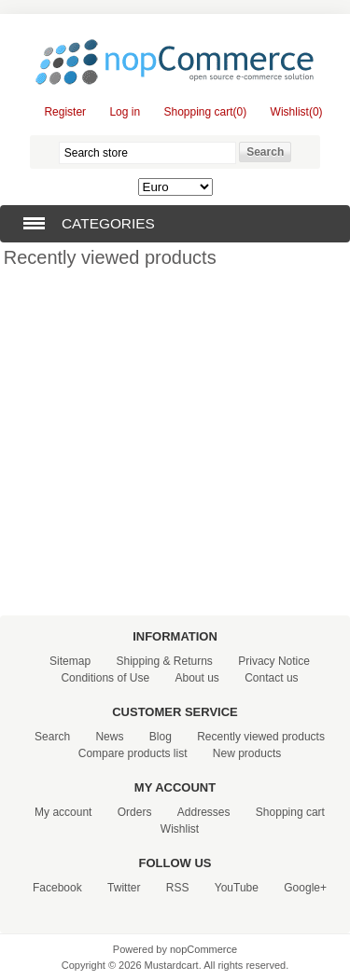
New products (247, 753)
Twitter (124, 888)
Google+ (305, 888)
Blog (161, 737)
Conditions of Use (105, 678)
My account (63, 812)
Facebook (57, 888)
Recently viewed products (261, 737)
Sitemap (70, 661)
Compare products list (133, 753)
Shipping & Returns (164, 661)
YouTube (237, 888)
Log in (125, 112)
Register (65, 112)
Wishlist (180, 829)
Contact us (271, 678)
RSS (178, 888)
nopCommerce (203, 949)
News (109, 737)
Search (52, 737)
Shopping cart (290, 812)
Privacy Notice (274, 661)
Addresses (204, 812)
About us (196, 678)
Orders (135, 812)
